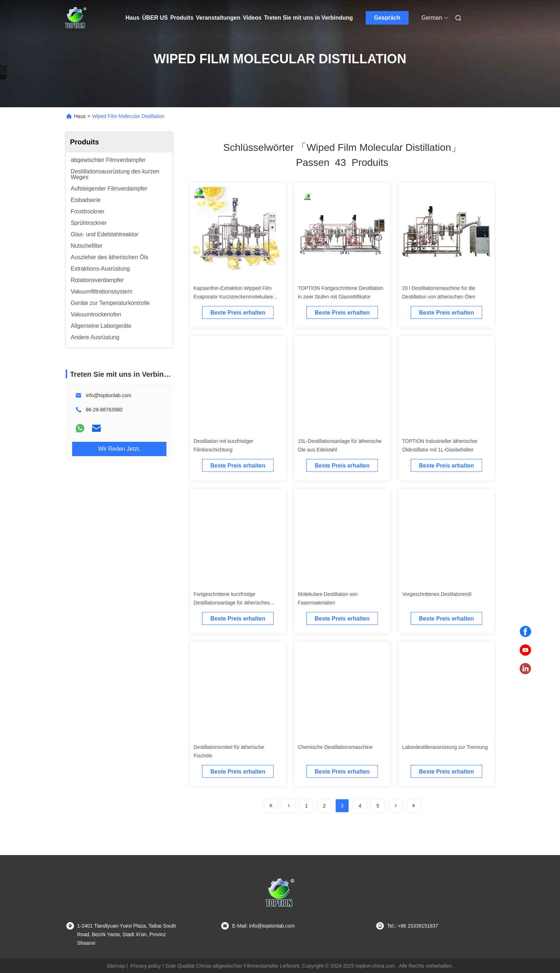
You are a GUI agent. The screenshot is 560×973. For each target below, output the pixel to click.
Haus (133, 18)
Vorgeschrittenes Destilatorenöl (437, 594)
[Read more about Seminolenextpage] (396, 806)
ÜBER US (155, 18)
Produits (182, 18)
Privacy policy (146, 966)
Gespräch (387, 18)
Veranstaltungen (218, 18)
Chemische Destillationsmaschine (335, 747)
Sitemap (116, 966)
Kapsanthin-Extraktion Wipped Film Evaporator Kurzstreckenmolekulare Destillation (233, 297)
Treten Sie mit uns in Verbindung (308, 18)
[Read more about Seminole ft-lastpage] (414, 806)
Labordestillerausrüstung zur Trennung (445, 747)
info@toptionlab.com (109, 395)
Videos (252, 18)
